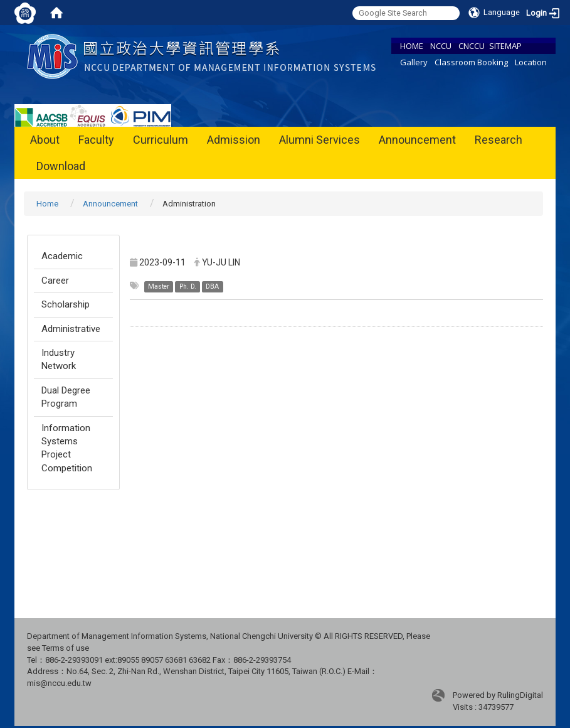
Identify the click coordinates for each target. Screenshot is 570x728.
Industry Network (59, 359)
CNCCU (472, 46)
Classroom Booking (471, 62)
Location (531, 62)
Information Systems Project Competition (67, 448)
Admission (234, 140)
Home (47, 204)
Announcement (417, 140)
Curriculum (161, 140)
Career (55, 281)
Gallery (414, 62)
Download (61, 166)
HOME (412, 46)
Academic (62, 256)
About (45, 140)
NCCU (441, 46)
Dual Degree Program (66, 397)
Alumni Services (319, 140)
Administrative (71, 329)
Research (499, 140)
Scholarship (66, 304)
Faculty (96, 140)
